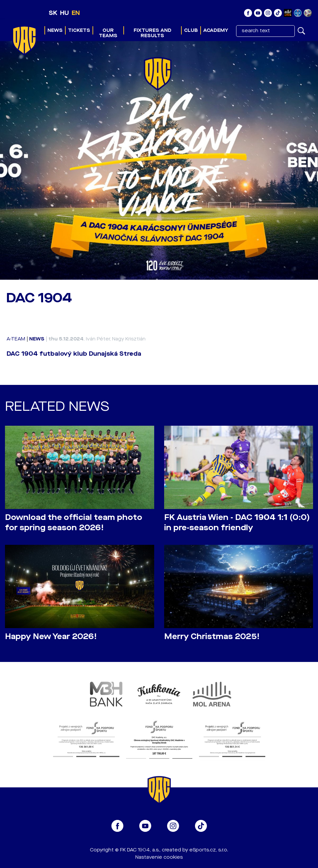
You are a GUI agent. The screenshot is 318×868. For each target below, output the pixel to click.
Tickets (79, 30)
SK (53, 13)
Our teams (108, 33)
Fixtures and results (153, 33)
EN (76, 13)
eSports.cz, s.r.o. (209, 850)
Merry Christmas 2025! (212, 637)
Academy (216, 30)
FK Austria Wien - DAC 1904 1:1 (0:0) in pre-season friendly (237, 523)
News (55, 30)
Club (191, 30)
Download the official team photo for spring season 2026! (74, 523)
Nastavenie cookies (159, 857)
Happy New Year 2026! (51, 637)
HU (64, 13)
